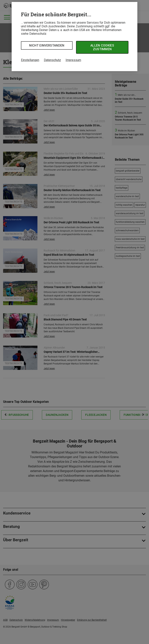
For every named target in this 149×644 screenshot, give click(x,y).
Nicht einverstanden (47, 45)
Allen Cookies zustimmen (102, 47)
